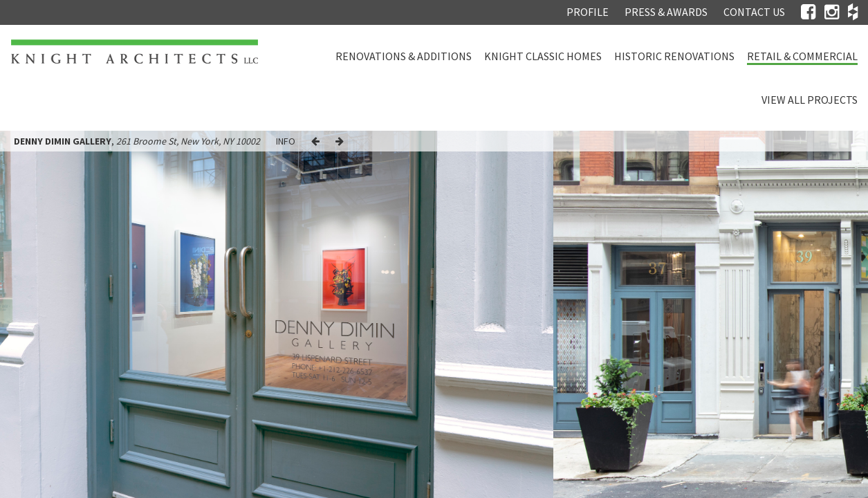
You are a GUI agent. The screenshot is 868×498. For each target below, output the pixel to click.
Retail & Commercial (802, 56)
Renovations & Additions (404, 56)
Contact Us (754, 12)
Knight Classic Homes (543, 56)
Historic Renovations (674, 56)
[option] (277, 314)
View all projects (810, 100)
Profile (588, 12)
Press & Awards (666, 12)
